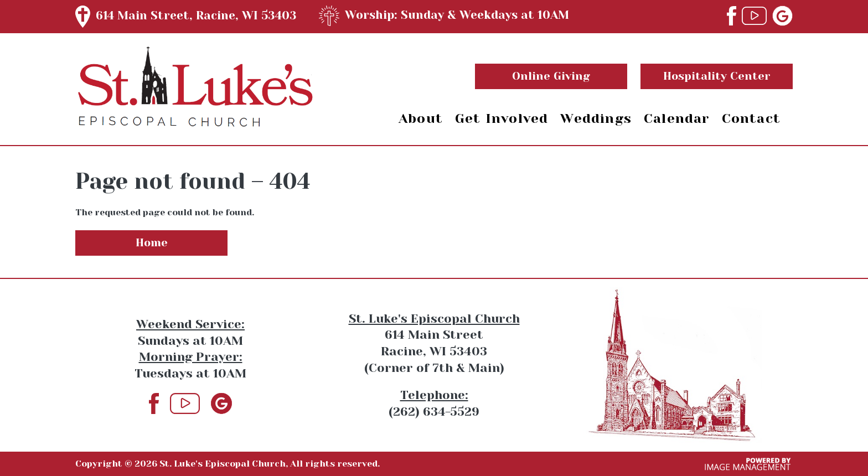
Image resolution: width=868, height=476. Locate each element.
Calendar (677, 118)
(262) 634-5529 (434, 412)
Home (152, 243)
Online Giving (551, 76)
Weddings (596, 118)
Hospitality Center (717, 76)
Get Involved (502, 118)
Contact (751, 118)
